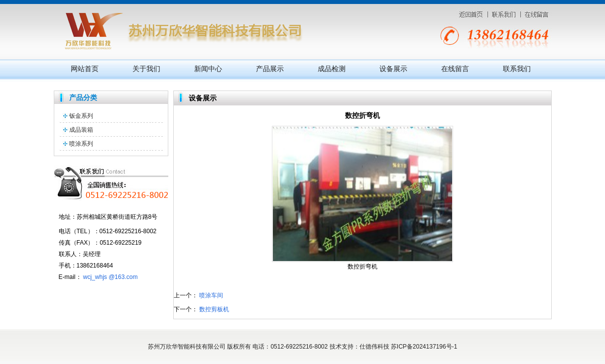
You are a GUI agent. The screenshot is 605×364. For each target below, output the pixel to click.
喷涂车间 (211, 295)
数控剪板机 (214, 309)
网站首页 (85, 69)
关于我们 (146, 69)
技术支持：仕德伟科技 (360, 347)
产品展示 (270, 69)
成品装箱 (81, 130)
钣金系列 (81, 116)
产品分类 (83, 97)
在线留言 (455, 69)
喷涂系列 (81, 144)
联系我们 (517, 69)
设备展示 (393, 69)
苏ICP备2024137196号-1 (424, 347)
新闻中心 (208, 69)
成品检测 (332, 69)
